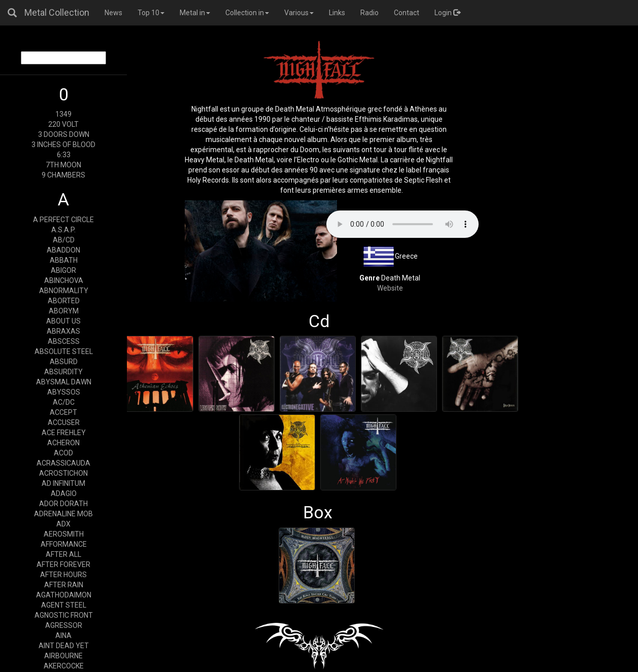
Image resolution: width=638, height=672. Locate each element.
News (113, 13)
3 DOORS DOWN (64, 134)
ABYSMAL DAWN (64, 382)
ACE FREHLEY (64, 433)
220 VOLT (63, 124)
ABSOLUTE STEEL (64, 351)
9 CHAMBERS (63, 175)
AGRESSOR (64, 625)
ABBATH (64, 260)
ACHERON (63, 443)
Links (337, 13)
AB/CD (64, 240)
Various (299, 13)
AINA (63, 635)
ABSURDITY (63, 372)
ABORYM (64, 311)
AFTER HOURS (63, 575)
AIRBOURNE (63, 656)
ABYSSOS (64, 392)
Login (447, 13)
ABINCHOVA (64, 280)
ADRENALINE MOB (63, 514)
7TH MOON (63, 165)
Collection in (247, 13)
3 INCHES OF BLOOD (63, 145)
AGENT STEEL (64, 605)
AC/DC (64, 402)
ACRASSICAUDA (63, 463)
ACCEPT (63, 412)
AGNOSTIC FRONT (64, 615)
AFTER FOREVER (63, 564)
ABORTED (64, 301)
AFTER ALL (63, 554)
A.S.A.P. (63, 230)
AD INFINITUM (63, 483)
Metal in (195, 13)
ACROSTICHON (63, 473)
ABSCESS (64, 341)
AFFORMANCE (64, 544)
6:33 (64, 155)
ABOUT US (63, 321)
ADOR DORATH (63, 504)
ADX (63, 524)
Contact (407, 13)
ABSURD (64, 362)
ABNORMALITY (64, 291)
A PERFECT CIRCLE (63, 220)
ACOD (63, 453)
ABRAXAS (63, 331)
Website (390, 288)
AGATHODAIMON (64, 595)
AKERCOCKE (64, 666)
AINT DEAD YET (64, 646)
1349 (63, 114)
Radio (370, 13)
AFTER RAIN (64, 585)
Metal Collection (57, 12)
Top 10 (151, 13)
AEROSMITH (64, 534)
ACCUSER (64, 422)
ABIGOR (63, 270)
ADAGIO (64, 493)
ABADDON (63, 250)
